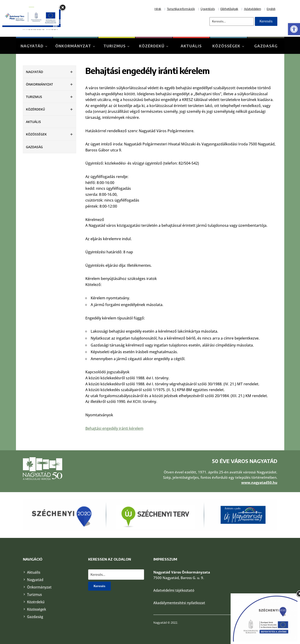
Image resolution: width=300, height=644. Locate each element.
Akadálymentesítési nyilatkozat (179, 603)
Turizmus (114, 46)
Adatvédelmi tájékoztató (174, 590)
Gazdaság (266, 46)
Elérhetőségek (229, 9)
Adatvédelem (253, 9)
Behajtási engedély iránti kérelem (114, 428)
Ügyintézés (208, 9)
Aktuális (191, 46)
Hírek (158, 9)
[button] (294, 29)
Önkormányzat (73, 46)
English (271, 9)
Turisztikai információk (181, 9)
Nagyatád (32, 46)
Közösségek (226, 46)
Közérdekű (152, 46)
